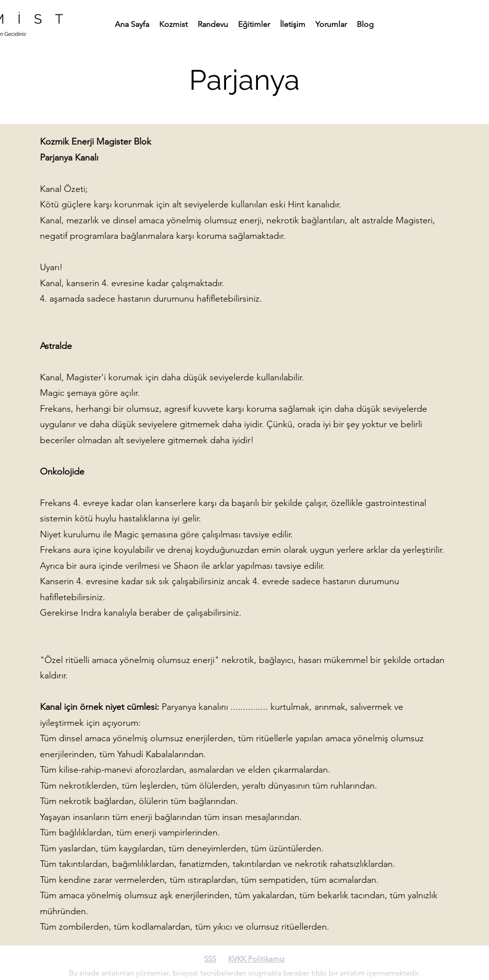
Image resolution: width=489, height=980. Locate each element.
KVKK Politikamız (256, 959)
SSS (210, 959)
